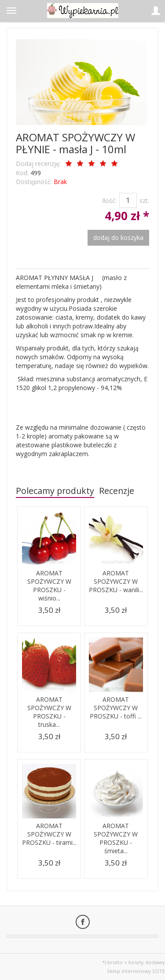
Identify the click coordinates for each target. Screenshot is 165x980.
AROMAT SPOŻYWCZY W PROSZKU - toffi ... (116, 708)
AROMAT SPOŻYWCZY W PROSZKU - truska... (49, 712)
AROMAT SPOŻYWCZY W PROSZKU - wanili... (116, 581)
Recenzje (117, 491)
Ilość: (109, 201)
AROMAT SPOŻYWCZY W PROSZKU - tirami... (49, 834)
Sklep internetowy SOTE (136, 971)
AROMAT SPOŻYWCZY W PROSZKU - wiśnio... (49, 586)
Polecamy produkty (55, 491)
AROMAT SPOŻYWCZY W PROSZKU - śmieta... (116, 838)
